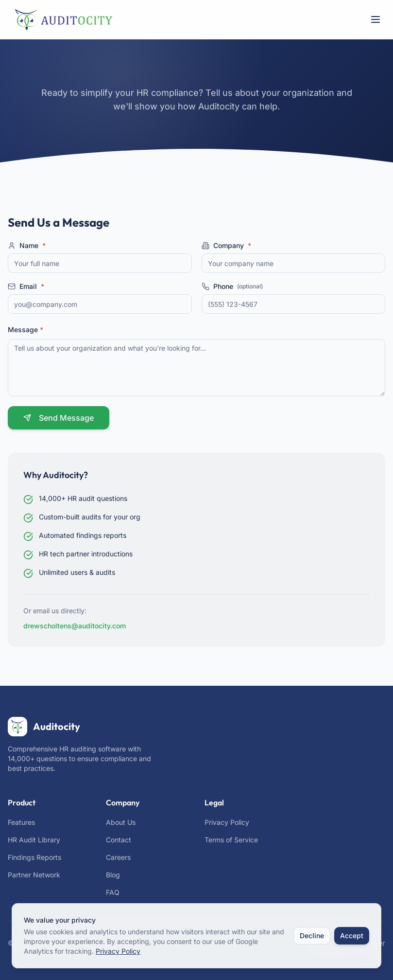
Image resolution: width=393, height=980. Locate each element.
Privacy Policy (227, 822)
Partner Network (34, 875)
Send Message (59, 418)
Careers (118, 857)
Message (26, 330)
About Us (121, 822)
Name (27, 246)
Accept (352, 935)
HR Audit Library (34, 840)
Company (226, 246)
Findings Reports (34, 857)
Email (26, 286)
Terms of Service (231, 840)
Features (21, 822)
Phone (232, 286)
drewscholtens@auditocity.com (75, 626)
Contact (119, 840)
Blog (113, 875)
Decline (312, 935)
